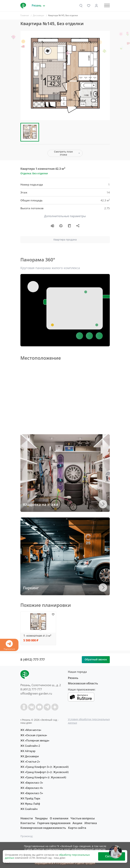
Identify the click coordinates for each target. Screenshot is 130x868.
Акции (77, 823)
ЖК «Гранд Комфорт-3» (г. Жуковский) (44, 767)
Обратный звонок (96, 659)
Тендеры (41, 818)
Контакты (28, 823)
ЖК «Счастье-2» (30, 761)
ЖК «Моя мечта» (31, 730)
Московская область (83, 683)
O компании (59, 818)
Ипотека (91, 823)
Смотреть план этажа (63, 153)
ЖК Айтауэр (28, 751)
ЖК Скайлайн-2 (30, 746)
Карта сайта (77, 828)
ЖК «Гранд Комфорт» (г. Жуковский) (43, 777)
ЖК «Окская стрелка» (34, 735)
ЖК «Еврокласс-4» (32, 788)
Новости (27, 818)
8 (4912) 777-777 (33, 659)
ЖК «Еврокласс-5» (32, 793)
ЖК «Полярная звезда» (35, 740)
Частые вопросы (83, 818)
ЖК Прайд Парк (30, 798)
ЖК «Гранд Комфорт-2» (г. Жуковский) (44, 772)
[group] (65, 75)
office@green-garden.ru (36, 694)
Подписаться (9, 645)
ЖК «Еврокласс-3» (32, 783)
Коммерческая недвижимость (43, 828)
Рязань (73, 678)
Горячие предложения (54, 823)
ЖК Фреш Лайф (30, 804)
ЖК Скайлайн (29, 809)
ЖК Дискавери (30, 756)
